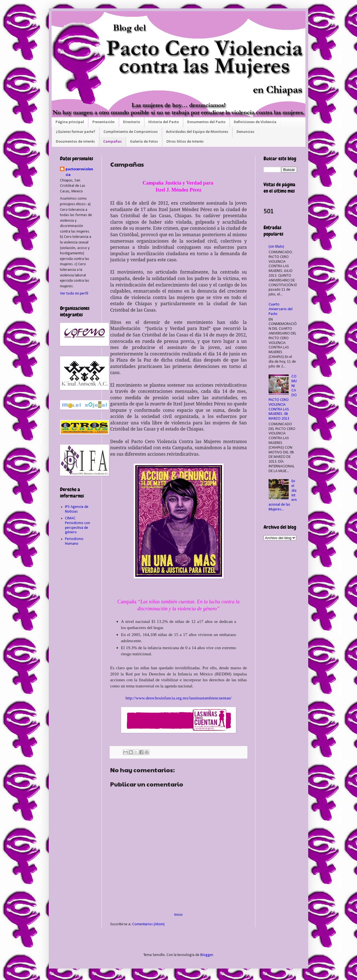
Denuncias (245, 132)
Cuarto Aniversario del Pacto (281, 309)
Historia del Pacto (164, 122)
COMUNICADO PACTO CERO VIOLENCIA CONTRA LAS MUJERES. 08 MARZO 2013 (283, 398)
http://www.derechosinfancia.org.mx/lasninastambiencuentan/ (178, 698)
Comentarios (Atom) (148, 924)
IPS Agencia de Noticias (77, 509)
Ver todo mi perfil (74, 294)
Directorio (132, 122)
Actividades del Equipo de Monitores (197, 132)
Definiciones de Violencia (255, 122)
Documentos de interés (75, 142)
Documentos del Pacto (206, 122)
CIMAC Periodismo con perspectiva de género (78, 525)
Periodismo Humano (74, 541)
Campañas (112, 142)
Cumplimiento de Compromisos (131, 132)
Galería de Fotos (144, 142)
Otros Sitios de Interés (185, 142)
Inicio (178, 915)
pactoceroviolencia (79, 172)
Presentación (103, 122)
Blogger (207, 955)
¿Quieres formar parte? (75, 132)
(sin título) (276, 247)
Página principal (70, 122)
